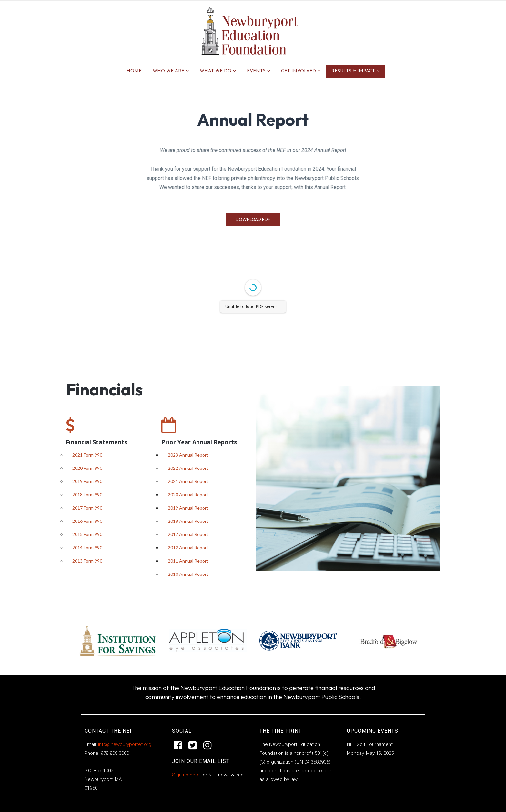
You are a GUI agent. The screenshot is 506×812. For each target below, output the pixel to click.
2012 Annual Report (188, 548)
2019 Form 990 (87, 481)
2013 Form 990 (87, 561)
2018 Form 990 (87, 495)
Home (134, 71)
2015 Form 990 (87, 534)
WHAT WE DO (216, 71)
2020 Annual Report (188, 495)
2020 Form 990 (87, 468)
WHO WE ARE (168, 71)
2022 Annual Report (188, 468)
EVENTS (256, 71)
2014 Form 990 (87, 548)
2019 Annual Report (188, 508)
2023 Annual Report (188, 455)
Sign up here (186, 775)
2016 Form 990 (87, 521)
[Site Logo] (250, 33)
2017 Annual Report (188, 534)
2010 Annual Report (188, 574)
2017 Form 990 (87, 508)
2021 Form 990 (87, 455)
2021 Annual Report (188, 481)
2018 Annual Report (188, 521)
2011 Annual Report (188, 561)
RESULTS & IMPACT (353, 71)
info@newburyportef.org (124, 744)
